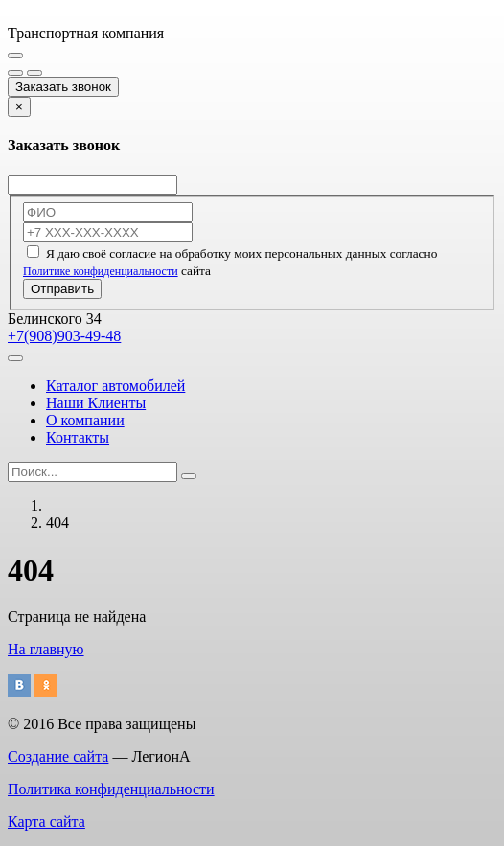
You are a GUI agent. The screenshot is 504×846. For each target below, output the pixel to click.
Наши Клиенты (96, 403)
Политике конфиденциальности (101, 271)
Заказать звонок (63, 87)
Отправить (62, 289)
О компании (85, 420)
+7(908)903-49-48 (64, 336)
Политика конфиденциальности (111, 789)
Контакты (78, 437)
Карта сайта (46, 822)
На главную (46, 649)
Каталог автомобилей (115, 386)
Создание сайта (58, 756)
